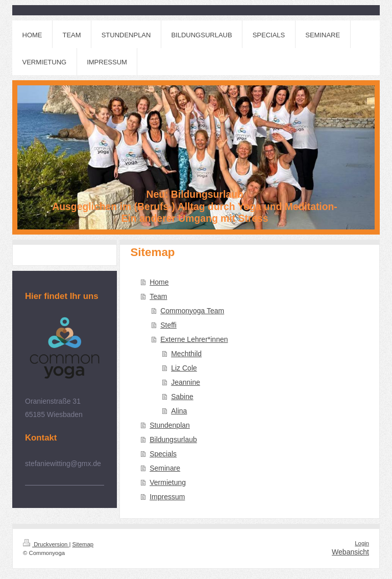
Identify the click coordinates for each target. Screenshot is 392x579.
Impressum (167, 497)
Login (362, 543)
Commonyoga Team (192, 311)
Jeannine (186, 382)
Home (159, 282)
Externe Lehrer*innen (194, 339)
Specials (163, 454)
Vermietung (168, 482)
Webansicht (350, 552)
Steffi (168, 325)
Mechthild (186, 354)
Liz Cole (184, 368)
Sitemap (83, 544)
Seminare (165, 468)
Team (158, 296)
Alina (179, 411)
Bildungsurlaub (173, 439)
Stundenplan (170, 425)
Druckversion (46, 544)
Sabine (182, 397)
